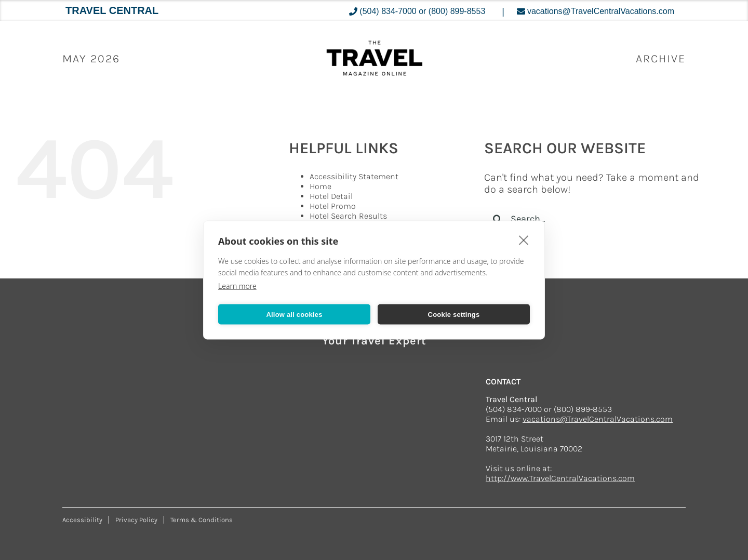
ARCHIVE (661, 59)
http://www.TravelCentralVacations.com (560, 478)
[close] (524, 240)
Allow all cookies (294, 314)
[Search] (497, 219)
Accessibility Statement (354, 176)
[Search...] (598, 219)
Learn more (237, 286)
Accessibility (82, 520)
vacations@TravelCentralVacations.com (598, 419)
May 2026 (91, 59)
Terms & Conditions (202, 520)
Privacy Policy (136, 520)
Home (320, 186)
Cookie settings (454, 314)
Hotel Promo (333, 206)
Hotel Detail (331, 196)
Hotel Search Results (348, 216)
